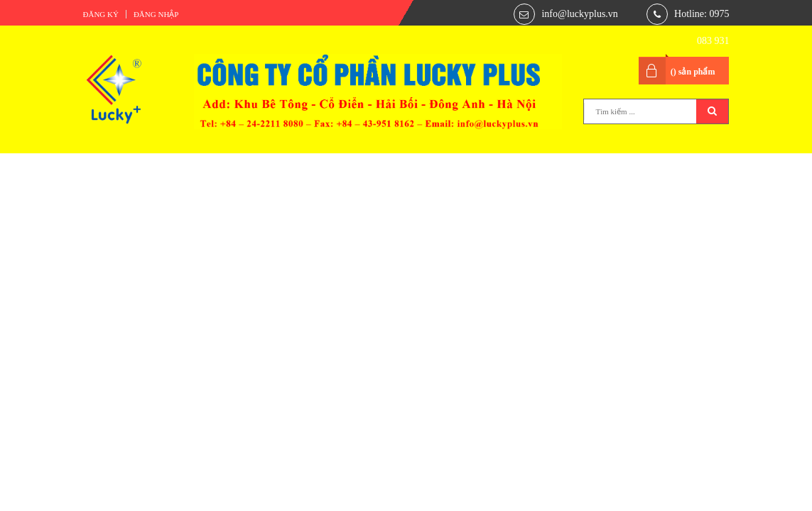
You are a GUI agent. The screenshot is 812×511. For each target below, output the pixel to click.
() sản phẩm (693, 72)
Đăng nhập (156, 14)
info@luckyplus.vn (579, 14)
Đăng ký (101, 14)
